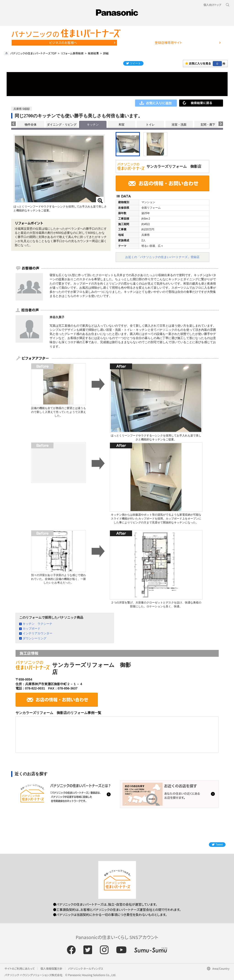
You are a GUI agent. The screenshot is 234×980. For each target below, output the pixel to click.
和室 (122, 125)
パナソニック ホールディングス (86, 968)
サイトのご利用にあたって (20, 968)
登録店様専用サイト (168, 43)
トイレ (150, 125)
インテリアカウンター (37, 633)
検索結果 (93, 53)
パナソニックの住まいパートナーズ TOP (33, 53)
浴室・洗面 (179, 125)
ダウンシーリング (35, 638)
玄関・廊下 (208, 125)
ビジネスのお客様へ (63, 43)
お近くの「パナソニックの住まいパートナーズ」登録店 (162, 257)
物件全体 (31, 125)
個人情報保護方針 (51, 968)
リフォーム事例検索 (72, 53)
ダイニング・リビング (62, 125)
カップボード (32, 629)
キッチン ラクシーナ (37, 624)
